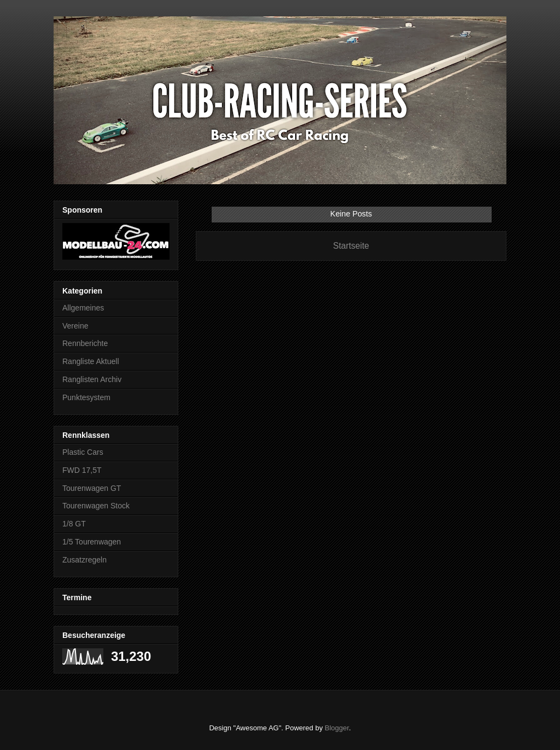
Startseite (351, 246)
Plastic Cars (83, 452)
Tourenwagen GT (92, 488)
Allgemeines (83, 308)
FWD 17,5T (82, 470)
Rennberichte (85, 343)
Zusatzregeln (84, 560)
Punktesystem (86, 397)
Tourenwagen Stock (96, 506)
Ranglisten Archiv (92, 379)
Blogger (337, 728)
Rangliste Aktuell (91, 361)
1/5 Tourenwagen (92, 542)
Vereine (75, 326)
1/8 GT (74, 524)
